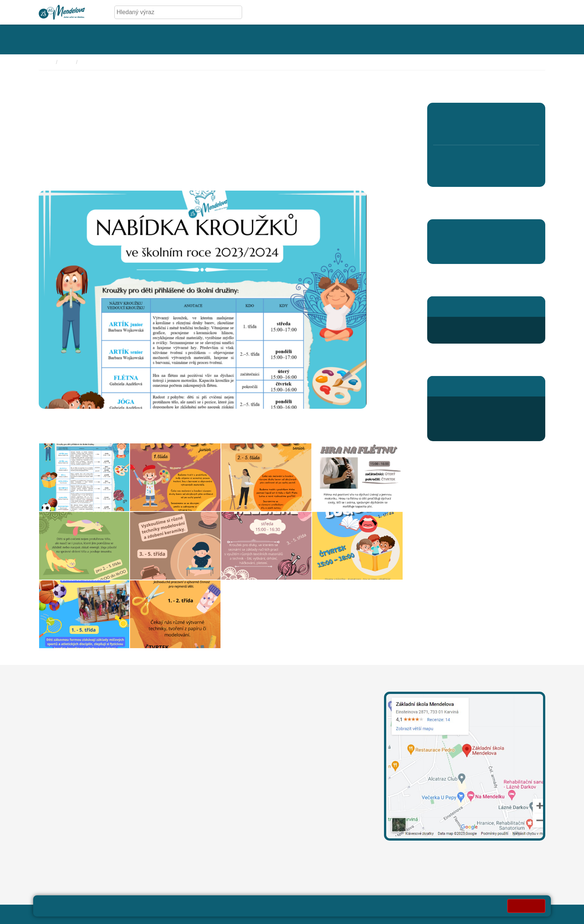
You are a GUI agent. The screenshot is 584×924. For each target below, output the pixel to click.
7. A (465, 158)
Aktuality (445, 253)
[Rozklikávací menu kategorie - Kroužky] (365, 39)
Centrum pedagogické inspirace (475, 241)
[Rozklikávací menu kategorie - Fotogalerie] (227, 39)
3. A (486, 115)
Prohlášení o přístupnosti (265, 914)
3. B (486, 131)
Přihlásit (217, 914)
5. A (529, 115)
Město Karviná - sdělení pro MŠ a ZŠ (121, 845)
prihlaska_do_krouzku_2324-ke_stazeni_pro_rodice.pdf (112, 431)
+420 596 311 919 (235, 753)
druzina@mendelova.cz (473, 334)
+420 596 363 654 (466, 326)
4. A (507, 115)
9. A (507, 158)
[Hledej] (235, 12)
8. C (486, 158)
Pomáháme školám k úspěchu (473, 230)
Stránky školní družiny (462, 306)
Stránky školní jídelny (461, 386)
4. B (507, 131)
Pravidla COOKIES (341, 914)
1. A (444, 115)
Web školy (531, 914)
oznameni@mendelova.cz (73, 817)
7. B (465, 174)
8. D (486, 174)
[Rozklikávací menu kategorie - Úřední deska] (147, 39)
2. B (465, 131)
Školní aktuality (100, 62)
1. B (443, 131)
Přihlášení (455, 432)
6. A (444, 158)
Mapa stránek (183, 914)
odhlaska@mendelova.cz (475, 414)
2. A (465, 115)
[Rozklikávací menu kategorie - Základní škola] (63, 39)
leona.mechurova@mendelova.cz (256, 718)
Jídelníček (455, 423)
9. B (507, 174)
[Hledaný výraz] (172, 12)
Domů (46, 62)
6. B (443, 174)
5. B (529, 131)
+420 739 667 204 (287, 753)
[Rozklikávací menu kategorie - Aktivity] (298, 39)
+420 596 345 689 (466, 405)
